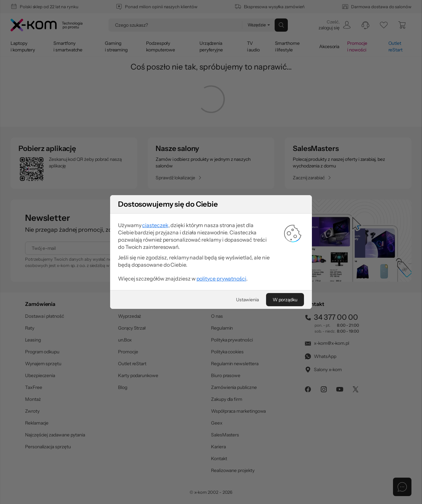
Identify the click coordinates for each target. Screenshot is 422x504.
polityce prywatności (221, 279)
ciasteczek (155, 225)
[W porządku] (285, 300)
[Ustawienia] (247, 300)
